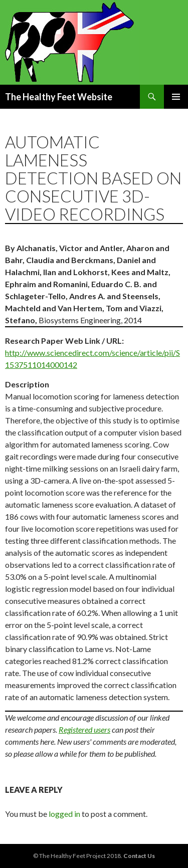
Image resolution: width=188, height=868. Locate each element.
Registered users (84, 729)
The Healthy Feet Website (59, 97)
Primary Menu (176, 97)
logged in (64, 814)
